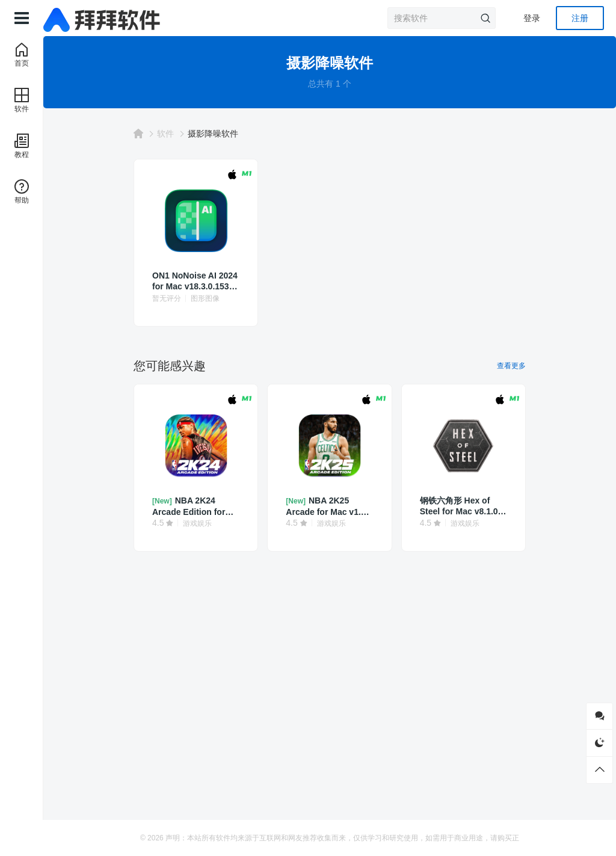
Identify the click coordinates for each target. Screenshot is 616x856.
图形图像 (205, 298)
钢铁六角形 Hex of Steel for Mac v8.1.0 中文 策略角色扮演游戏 (463, 506)
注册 (580, 18)
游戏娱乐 (197, 523)
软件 (165, 134)
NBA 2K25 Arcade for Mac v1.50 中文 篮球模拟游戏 (328, 506)
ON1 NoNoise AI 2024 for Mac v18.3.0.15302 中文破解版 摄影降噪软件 (196, 281)
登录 (532, 18)
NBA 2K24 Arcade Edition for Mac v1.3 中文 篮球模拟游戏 (193, 506)
